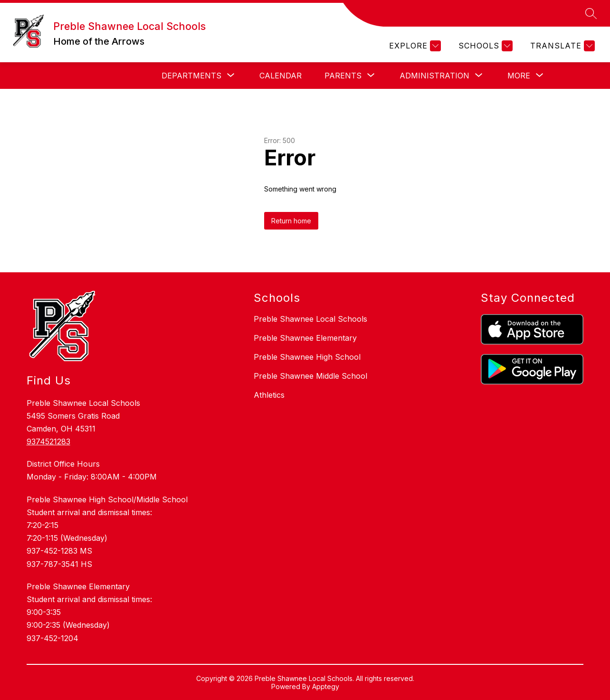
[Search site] (591, 13)
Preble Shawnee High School (307, 357)
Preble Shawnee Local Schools (310, 319)
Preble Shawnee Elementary (305, 338)
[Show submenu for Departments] (191, 76)
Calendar (281, 76)
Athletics (269, 395)
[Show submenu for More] (519, 76)
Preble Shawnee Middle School (310, 376)
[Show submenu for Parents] (343, 76)
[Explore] (414, 46)
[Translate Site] (561, 46)
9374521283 (48, 441)
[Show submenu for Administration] (434, 76)
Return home (291, 221)
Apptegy (326, 686)
